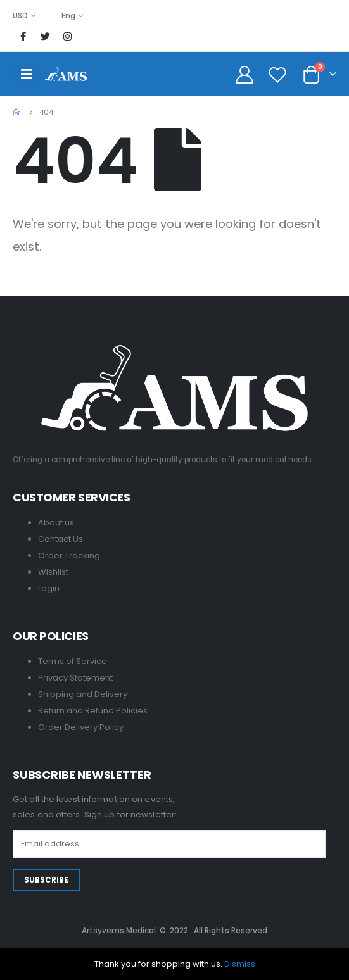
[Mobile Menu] (27, 74)
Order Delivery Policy (81, 727)
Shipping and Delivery (83, 694)
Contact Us (60, 539)
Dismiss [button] (240, 964)
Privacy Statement (75, 678)
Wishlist (53, 572)
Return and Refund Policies (93, 711)
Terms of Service (73, 661)
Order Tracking (69, 556)
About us (56, 523)
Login (49, 588)
